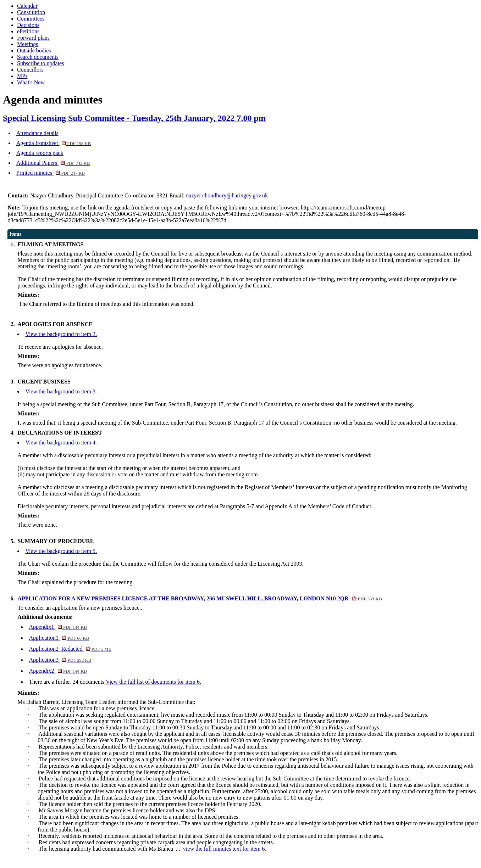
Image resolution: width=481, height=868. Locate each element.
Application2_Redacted (70, 649)
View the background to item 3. (61, 391)
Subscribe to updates (40, 63)
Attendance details (37, 133)
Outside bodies (34, 51)
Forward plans (33, 38)
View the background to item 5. (61, 551)
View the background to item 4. (61, 443)
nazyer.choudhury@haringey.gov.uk (227, 195)
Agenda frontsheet (54, 143)
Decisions (28, 25)
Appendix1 (58, 627)
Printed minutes (51, 173)
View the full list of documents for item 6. (153, 682)
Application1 (59, 638)
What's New (31, 82)
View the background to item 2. (61, 334)
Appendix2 (58, 671)
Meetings (28, 44)
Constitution (31, 12)
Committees (31, 19)
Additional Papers (53, 163)
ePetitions (28, 31)
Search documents (38, 57)
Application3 (60, 660)
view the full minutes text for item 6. (225, 849)
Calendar (27, 6)
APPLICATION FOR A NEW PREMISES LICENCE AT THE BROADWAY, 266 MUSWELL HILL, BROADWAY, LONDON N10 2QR (200, 598)
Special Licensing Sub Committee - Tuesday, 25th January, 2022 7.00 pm (134, 118)
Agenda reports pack (40, 153)
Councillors (30, 70)
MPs (22, 76)
